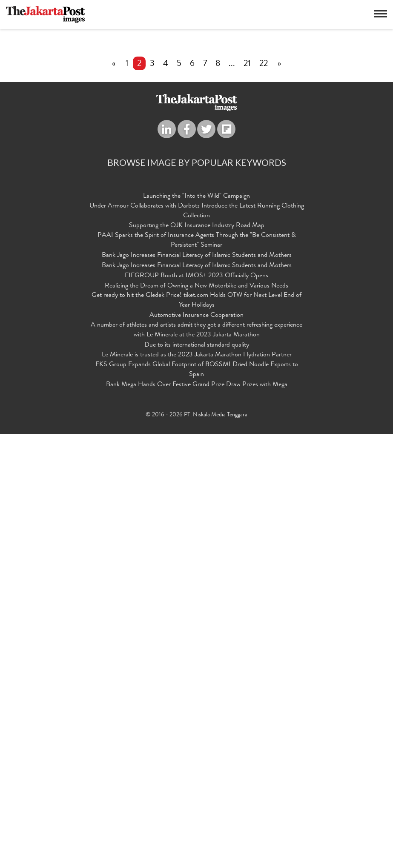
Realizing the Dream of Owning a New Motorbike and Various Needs (196, 720)
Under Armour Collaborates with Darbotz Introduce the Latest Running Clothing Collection (197, 645)
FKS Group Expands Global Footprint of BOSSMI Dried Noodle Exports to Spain (197, 804)
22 (264, 498)
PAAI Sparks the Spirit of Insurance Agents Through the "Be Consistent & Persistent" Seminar (197, 675)
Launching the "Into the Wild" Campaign (196, 631)
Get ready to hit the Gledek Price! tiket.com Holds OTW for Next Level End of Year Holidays (196, 735)
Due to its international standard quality (197, 780)
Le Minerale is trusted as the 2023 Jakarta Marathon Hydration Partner (197, 789)
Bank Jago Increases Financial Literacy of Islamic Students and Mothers (197, 690)
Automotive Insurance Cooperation (196, 750)
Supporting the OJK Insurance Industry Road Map (197, 660)
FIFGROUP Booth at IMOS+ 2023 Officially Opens (196, 710)
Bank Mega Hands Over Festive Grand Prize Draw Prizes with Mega (197, 819)
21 (247, 498)
